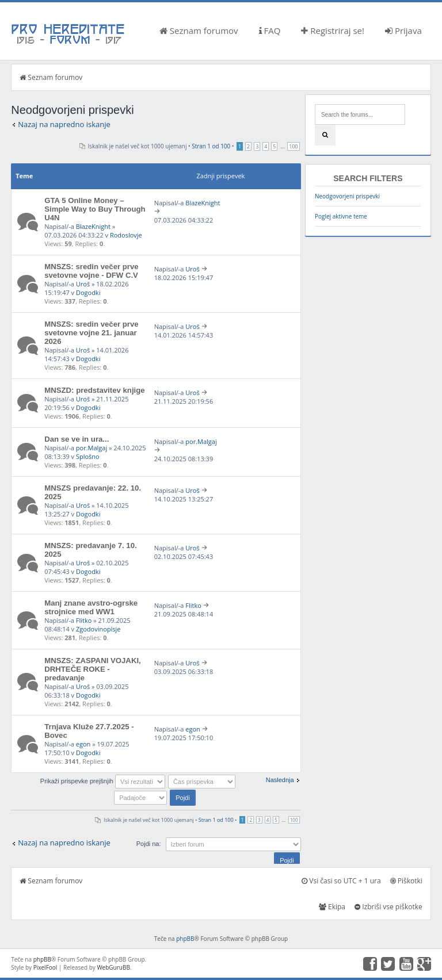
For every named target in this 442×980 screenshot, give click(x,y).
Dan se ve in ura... (77, 439)
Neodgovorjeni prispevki (347, 196)
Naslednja (280, 780)
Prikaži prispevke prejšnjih (103, 781)
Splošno (88, 456)
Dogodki (88, 292)
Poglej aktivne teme (341, 216)
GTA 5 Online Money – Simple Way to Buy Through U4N (95, 209)
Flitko (84, 620)
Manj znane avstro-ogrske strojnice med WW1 (91, 607)
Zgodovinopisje (98, 629)
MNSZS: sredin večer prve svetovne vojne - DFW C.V (91, 271)
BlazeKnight (93, 226)
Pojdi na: (149, 844)
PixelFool (45, 967)
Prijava (403, 30)
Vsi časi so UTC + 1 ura (341, 881)
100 (293, 146)
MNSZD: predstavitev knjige (94, 390)
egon (83, 744)
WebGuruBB (113, 967)
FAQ (270, 30)
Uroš (83, 284)
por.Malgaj (92, 448)
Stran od (211, 146)
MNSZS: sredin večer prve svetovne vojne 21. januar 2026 (91, 333)
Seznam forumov (199, 30)
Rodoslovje (126, 235)
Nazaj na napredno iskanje (64, 124)
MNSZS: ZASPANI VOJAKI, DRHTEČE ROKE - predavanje (93, 669)
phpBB (185, 939)
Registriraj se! (333, 30)
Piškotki (406, 881)
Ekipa (332, 907)
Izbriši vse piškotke (388, 907)
